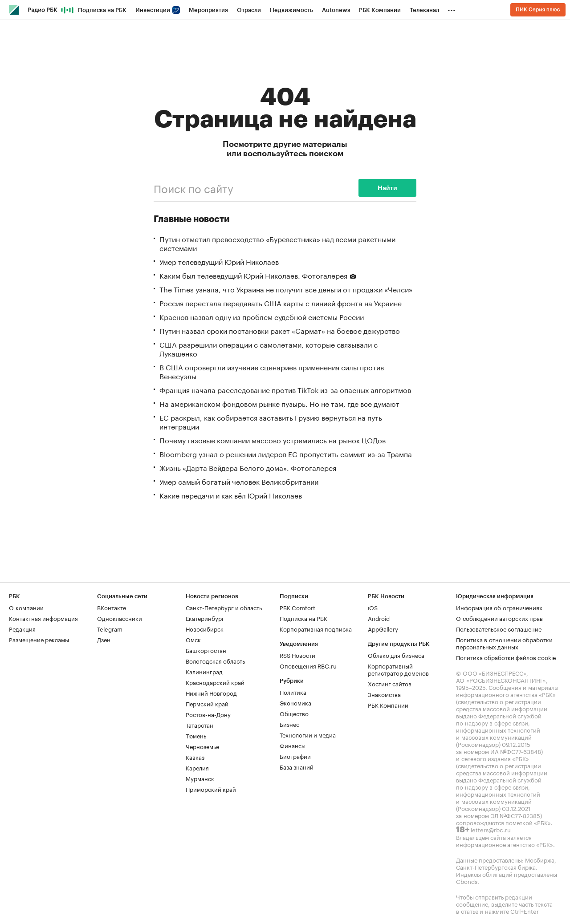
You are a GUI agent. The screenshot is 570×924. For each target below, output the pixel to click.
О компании (26, 607)
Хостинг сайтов (390, 683)
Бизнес (289, 724)
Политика (293, 692)
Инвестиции (158, 10)
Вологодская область (215, 661)
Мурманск (200, 778)
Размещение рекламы (39, 639)
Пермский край (207, 703)
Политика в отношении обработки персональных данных (504, 643)
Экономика (295, 702)
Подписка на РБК (102, 10)
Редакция (22, 628)
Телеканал (424, 10)
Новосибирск (205, 628)
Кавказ (195, 757)
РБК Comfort (297, 607)
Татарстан (199, 725)
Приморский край (211, 789)
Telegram (110, 628)
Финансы (293, 745)
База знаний (297, 766)
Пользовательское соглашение (499, 628)
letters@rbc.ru (491, 829)
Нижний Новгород (211, 693)
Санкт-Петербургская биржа (496, 867)
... (452, 8)
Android (379, 618)
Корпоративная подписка (316, 628)
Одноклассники (120, 618)
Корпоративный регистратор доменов (398, 669)
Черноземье (202, 746)
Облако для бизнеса (396, 655)
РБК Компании (380, 10)
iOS (373, 607)
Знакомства (384, 694)
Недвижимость (291, 10)
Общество (294, 713)
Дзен (104, 639)
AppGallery (383, 628)
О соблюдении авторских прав (499, 618)
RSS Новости (297, 655)
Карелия (197, 767)
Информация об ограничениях (499, 607)
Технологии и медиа (308, 734)
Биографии (295, 756)
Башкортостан (206, 650)
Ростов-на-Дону (208, 714)
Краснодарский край (215, 682)
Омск (193, 639)
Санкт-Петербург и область (224, 607)
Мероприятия (208, 10)
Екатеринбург (205, 618)
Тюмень (196, 735)
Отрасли (249, 10)
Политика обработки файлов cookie (506, 657)
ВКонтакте (112, 607)
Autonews (336, 10)
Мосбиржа (540, 859)
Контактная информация (43, 618)
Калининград (204, 671)
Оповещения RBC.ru (308, 665)
